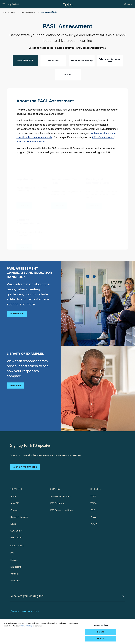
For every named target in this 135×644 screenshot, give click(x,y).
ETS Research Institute (62, 510)
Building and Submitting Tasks (110, 60)
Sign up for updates (25, 467)
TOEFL (94, 496)
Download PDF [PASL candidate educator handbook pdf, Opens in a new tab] (17, 314)
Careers (14, 510)
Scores (68, 74)
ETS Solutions (57, 503)
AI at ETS (15, 503)
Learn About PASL (25, 60)
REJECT (101, 635)
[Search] (123, 596)
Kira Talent (16, 567)
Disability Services (19, 517)
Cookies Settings (101, 629)
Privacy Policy (26, 629)
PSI (12, 553)
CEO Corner (16, 531)
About (13, 496)
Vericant (14, 574)
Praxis (93, 517)
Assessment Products (61, 496)
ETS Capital (16, 538)
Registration (54, 60)
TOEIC (94, 503)
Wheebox (15, 581)
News (13, 524)
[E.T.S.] (67, 4)
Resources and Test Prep (82, 60)
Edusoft (14, 560)
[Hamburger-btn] (4, 4)
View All (94, 524)
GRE (93, 510)
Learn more (15, 385)
